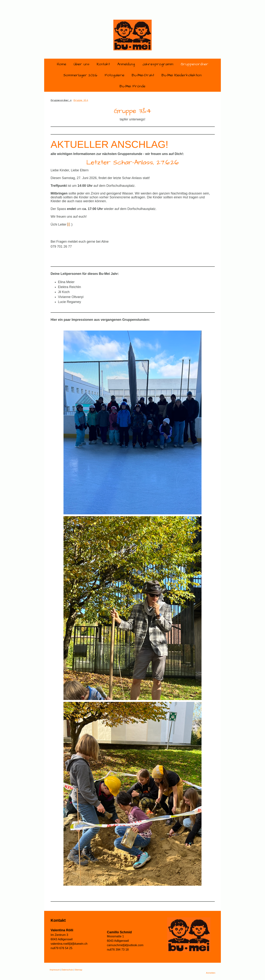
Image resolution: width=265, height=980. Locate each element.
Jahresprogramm (158, 64)
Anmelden (211, 973)
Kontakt (103, 64)
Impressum (55, 970)
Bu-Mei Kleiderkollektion (182, 75)
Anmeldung (126, 64)
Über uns (82, 64)
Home (62, 64)
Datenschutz (67, 970)
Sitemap (78, 970)
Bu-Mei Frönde (132, 86)
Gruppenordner (195, 64)
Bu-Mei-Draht (143, 75)
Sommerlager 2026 (80, 75)
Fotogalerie (115, 75)
